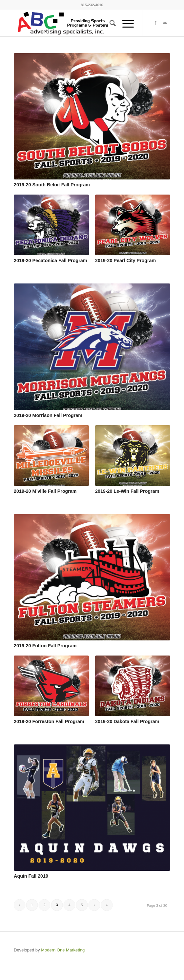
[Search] (109, 23)
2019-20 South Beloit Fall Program (52, 185)
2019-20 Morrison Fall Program (48, 415)
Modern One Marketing (63, 950)
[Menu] (125, 23)
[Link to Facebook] (155, 23)
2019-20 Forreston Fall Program (49, 721)
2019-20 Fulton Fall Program (45, 646)
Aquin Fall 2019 (31, 876)
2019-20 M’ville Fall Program (45, 491)
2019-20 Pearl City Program (125, 261)
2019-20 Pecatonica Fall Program (50, 261)
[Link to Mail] (165, 23)
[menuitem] (109, 23)
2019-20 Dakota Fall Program (127, 721)
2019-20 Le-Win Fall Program (127, 491)
